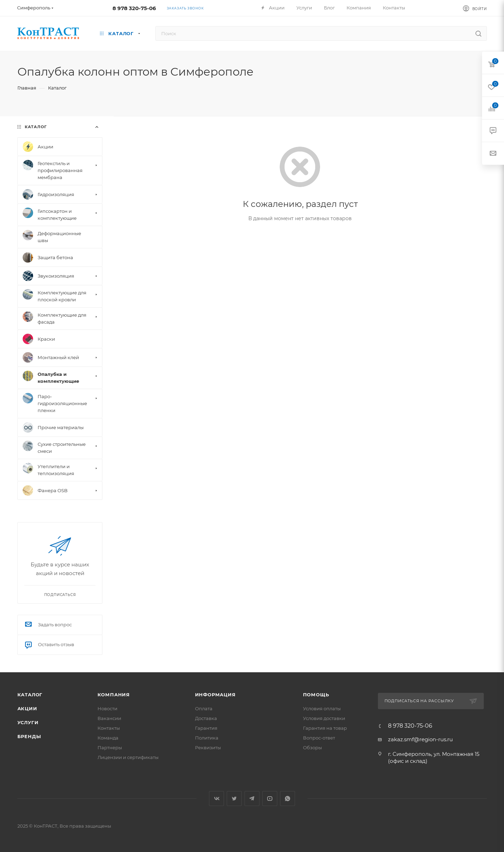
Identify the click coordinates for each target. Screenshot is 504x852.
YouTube (270, 799)
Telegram (252, 799)
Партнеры (110, 748)
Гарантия (206, 728)
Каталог (30, 695)
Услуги (28, 722)
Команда (108, 738)
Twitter (234, 799)
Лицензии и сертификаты (128, 757)
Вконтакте (216, 799)
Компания (114, 695)
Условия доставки (324, 718)
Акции (27, 708)
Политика (207, 738)
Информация (215, 695)
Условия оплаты (322, 708)
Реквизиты (208, 748)
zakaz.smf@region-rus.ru (420, 739)
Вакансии (109, 718)
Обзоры (312, 748)
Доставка (206, 718)
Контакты (109, 728)
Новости (107, 708)
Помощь (316, 695)
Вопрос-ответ (319, 738)
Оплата (204, 708)
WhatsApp (288, 799)
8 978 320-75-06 (134, 8)
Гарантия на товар (325, 728)
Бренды (29, 736)
